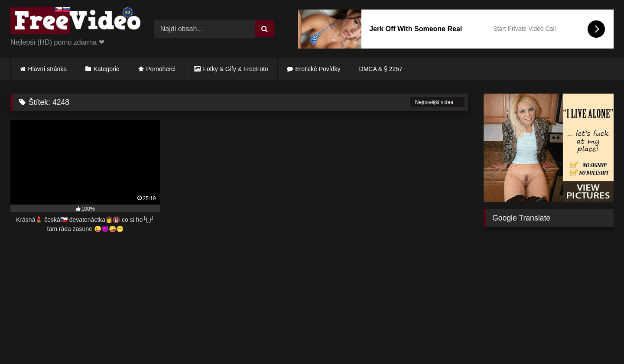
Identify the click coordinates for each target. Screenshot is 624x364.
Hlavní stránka (47, 69)
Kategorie (107, 69)
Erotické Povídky (318, 69)
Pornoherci (161, 69)
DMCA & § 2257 (381, 69)
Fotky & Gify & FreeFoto (236, 69)
